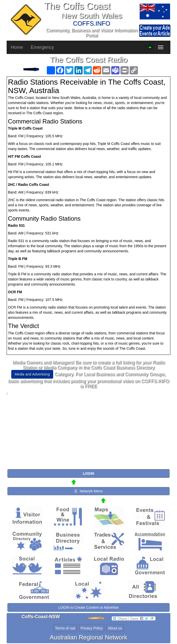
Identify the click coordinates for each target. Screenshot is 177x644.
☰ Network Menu (88, 491)
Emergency (42, 47)
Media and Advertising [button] (32, 374)
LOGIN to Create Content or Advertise (88, 607)
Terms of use (65, 628)
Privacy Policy (92, 628)
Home (17, 47)
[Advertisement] (88, 431)
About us (115, 628)
